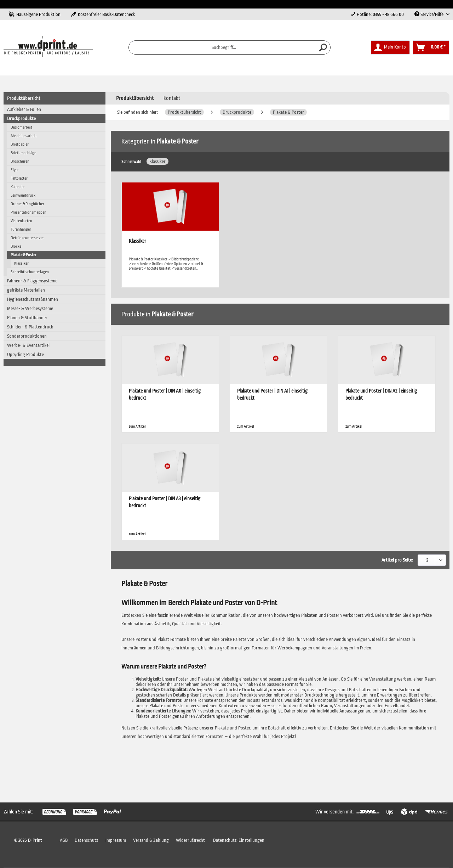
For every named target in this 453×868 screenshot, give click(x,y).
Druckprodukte (21, 119)
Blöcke (16, 246)
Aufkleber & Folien (24, 109)
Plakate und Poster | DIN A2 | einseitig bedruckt (381, 394)
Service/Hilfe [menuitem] (429, 14)
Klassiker (21, 263)
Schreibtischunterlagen (30, 272)
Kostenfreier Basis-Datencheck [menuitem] (103, 14)
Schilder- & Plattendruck (30, 327)
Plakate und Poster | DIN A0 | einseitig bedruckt (165, 394)
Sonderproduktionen (27, 336)
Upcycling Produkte (25, 354)
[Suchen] (323, 47)
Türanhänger (21, 229)
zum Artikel (137, 427)
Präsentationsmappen (28, 212)
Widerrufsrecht (190, 840)
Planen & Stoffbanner (27, 318)
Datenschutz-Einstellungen (239, 840)
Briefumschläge (23, 153)
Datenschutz (87, 840)
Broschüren (20, 161)
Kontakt (172, 98)
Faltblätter (19, 178)
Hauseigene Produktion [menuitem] (35, 14)
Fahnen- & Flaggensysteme (32, 281)
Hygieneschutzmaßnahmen (33, 299)
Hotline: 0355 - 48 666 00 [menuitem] (377, 14)
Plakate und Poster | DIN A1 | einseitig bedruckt (272, 394)
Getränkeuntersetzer (27, 238)
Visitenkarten (21, 221)
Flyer (15, 170)
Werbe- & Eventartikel (28, 345)
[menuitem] (230, 47)
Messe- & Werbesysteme (30, 308)
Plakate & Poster (24, 255)
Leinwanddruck (23, 195)
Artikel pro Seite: (397, 560)
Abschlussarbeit (24, 136)
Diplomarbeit (21, 127)
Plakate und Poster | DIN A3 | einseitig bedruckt (165, 502)
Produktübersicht (24, 98)
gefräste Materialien (26, 290)
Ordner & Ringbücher (27, 204)
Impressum (116, 840)
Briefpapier (20, 144)
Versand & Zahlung (151, 840)
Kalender (18, 187)
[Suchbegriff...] (230, 47)
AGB (64, 840)
